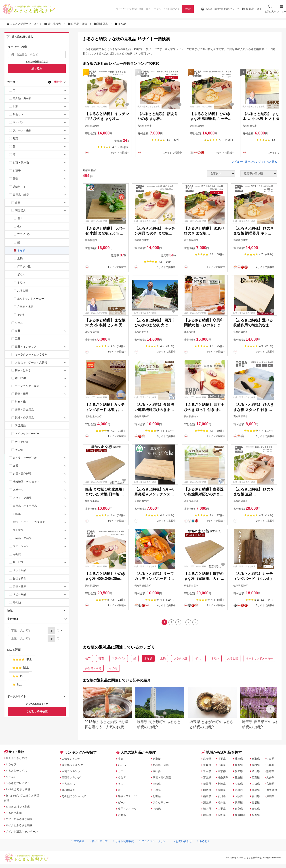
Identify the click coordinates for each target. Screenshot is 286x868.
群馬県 (208, 816)
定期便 (17, 554)
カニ (121, 772)
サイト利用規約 (121, 850)
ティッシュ (22, 442)
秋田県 (208, 785)
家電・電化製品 (22, 474)
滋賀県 (240, 785)
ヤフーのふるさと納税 (22, 821)
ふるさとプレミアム (20, 785)
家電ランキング (73, 772)
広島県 (258, 779)
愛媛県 (258, 804)
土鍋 (20, 258)
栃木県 (208, 810)
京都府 (240, 791)
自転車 (17, 514)
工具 (18, 339)
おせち (123, 816)
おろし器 (23, 291)
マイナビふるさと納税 (22, 827)
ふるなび (12, 766)
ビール (123, 804)
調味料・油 (19, 187)
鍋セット (18, 114)
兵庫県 (240, 804)
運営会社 (70, 850)
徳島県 (258, 791)
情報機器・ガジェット (26, 482)
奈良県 (240, 810)
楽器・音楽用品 (24, 410)
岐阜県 (240, 760)
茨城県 (208, 804)
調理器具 (101, 24)
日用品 (158, 791)
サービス (18, 562)
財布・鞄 (20, 402)
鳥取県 (258, 760)
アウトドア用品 (22, 498)
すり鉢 (21, 283)
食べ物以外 (70, 791)
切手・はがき (23, 370)
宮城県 (208, 779)
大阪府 (240, 797)
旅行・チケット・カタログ (29, 522)
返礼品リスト (251, 9)
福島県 (208, 797)
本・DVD (20, 378)
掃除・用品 (22, 394)
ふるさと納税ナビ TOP (22, 24)
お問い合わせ (188, 850)
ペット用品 (19, 570)
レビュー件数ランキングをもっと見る (254, 162)
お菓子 (17, 171)
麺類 (15, 179)
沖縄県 (272, 797)
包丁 (20, 218)
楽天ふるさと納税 (19, 760)
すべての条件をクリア (37, 62)
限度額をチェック (216, 9)
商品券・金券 (162, 766)
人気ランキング (73, 760)
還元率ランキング (75, 766)
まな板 (21, 250)
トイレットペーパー (27, 434)
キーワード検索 (17, 47)
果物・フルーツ (129, 797)
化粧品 (158, 797)
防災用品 (20, 426)
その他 (21, 315)
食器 (18, 203)
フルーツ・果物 (22, 130)
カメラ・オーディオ (25, 458)
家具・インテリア (26, 347)
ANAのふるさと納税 (20, 791)
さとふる (12, 779)
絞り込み (37, 69)
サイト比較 (15, 754)
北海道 (208, 760)
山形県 (208, 791)
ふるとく (212, 850)
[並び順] (259, 174)
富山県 (223, 791)
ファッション (21, 546)
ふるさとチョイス (19, 772)
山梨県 (223, 810)
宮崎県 (272, 785)
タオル (19, 323)
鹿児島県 (273, 791)
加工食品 (18, 530)
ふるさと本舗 (15, 815)
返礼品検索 (53, 24)
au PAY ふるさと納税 (21, 808)
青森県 (208, 766)
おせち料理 (19, 578)
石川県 (223, 797)
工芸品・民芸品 (22, 538)
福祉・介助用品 (24, 418)
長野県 (223, 816)
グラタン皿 (24, 266)
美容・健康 (19, 586)
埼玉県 (223, 760)
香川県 (258, 797)
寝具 (18, 331)
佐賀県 (272, 760)
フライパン (24, 234)
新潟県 (223, 785)
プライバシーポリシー (156, 850)
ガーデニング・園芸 (27, 386)
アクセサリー (162, 804)
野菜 (15, 138)
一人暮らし (70, 785)
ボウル (21, 275)
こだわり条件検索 (37, 711)
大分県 (272, 779)
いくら (123, 766)
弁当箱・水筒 (25, 307)
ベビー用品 (19, 594)
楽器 (15, 466)
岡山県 (258, 772)
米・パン (18, 122)
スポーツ (18, 490)
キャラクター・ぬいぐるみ (31, 354)
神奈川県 (224, 779)
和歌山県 (242, 816)
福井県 (223, 804)
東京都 (223, 772)
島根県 (258, 766)
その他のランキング (76, 797)
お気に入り (270, 10)
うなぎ (123, 779)
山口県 (258, 785)
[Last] (198, 623)
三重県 (240, 779)
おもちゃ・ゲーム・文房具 (31, 363)
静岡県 (240, 766)
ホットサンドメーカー (31, 299)
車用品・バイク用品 (25, 506)
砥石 (20, 226)
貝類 (15, 106)
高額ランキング (73, 779)
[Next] (190, 623)
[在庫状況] (221, 174)
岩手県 (208, 772)
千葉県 (223, 766)
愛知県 (240, 772)
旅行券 (158, 772)
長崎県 (272, 766)
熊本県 (272, 772)
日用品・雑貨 (78, 24)
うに (121, 785)
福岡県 (258, 816)
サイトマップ (93, 850)
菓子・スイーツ (129, 810)
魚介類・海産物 (22, 98)
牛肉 (121, 760)
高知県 (258, 810)
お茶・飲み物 (21, 163)
